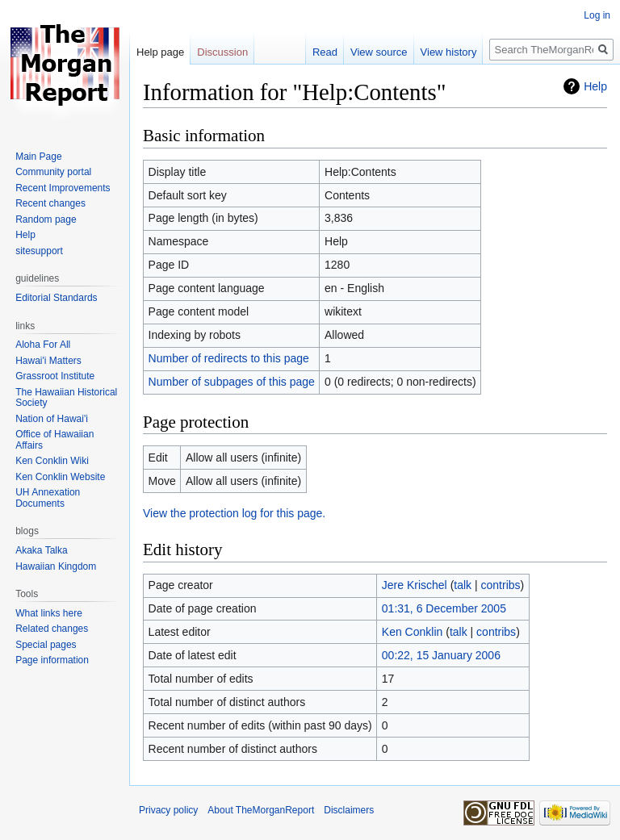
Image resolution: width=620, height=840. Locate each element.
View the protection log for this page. (234, 513)
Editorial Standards (56, 298)
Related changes (52, 629)
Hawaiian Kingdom (56, 566)
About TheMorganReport (261, 810)
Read (325, 52)
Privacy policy (168, 810)
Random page (46, 219)
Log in (597, 15)
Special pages (46, 645)
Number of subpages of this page (232, 382)
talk (463, 585)
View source (379, 52)
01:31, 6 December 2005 (444, 608)
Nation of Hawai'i (52, 419)
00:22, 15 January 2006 (441, 655)
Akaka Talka (41, 550)
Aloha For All (43, 345)
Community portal (53, 172)
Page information (52, 660)
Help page (160, 52)
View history (449, 52)
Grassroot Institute (55, 376)
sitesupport (39, 251)
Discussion (222, 52)
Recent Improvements (63, 188)
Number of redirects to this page (229, 358)
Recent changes (50, 203)
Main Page (38, 157)
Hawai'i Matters (48, 361)
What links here (49, 613)
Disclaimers (349, 810)
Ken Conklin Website (60, 477)
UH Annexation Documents (48, 498)
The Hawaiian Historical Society (66, 398)
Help (595, 86)
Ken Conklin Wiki (52, 461)
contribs (501, 585)
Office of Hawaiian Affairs (54, 440)
